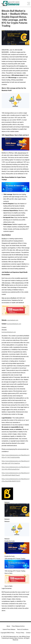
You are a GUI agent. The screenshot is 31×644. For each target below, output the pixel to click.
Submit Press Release (9, 629)
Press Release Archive (18, 626)
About (8, 626)
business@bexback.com (9, 332)
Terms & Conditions (23, 629)
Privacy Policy (20, 633)
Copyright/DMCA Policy (7, 633)
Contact (28, 633)
